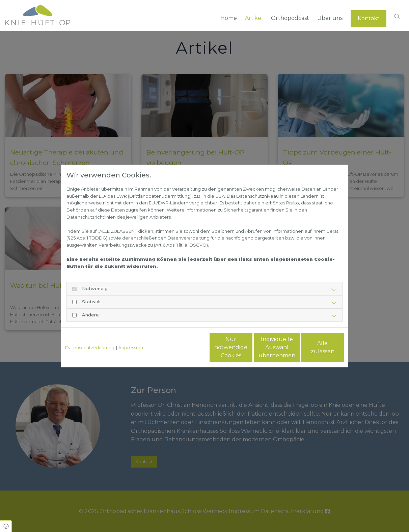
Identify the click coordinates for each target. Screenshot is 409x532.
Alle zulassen (313, 347)
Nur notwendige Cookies (185, 347)
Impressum (131, 347)
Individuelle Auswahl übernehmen (249, 347)
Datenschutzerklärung (90, 347)
